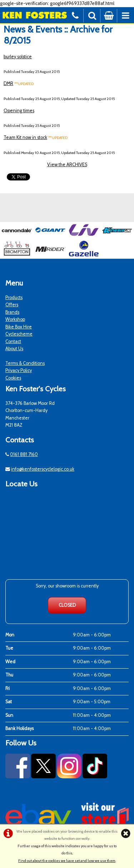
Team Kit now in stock (25, 137)
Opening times (19, 111)
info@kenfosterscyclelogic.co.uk (43, 469)
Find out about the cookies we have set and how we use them (67, 861)
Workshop (15, 319)
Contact (13, 341)
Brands (12, 312)
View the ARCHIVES (67, 165)
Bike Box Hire (19, 327)
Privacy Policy (19, 370)
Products (14, 297)
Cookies (13, 378)
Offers (12, 305)
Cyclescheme (19, 334)
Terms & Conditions (25, 363)
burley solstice (18, 57)
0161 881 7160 (24, 454)
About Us (14, 349)
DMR (8, 83)
